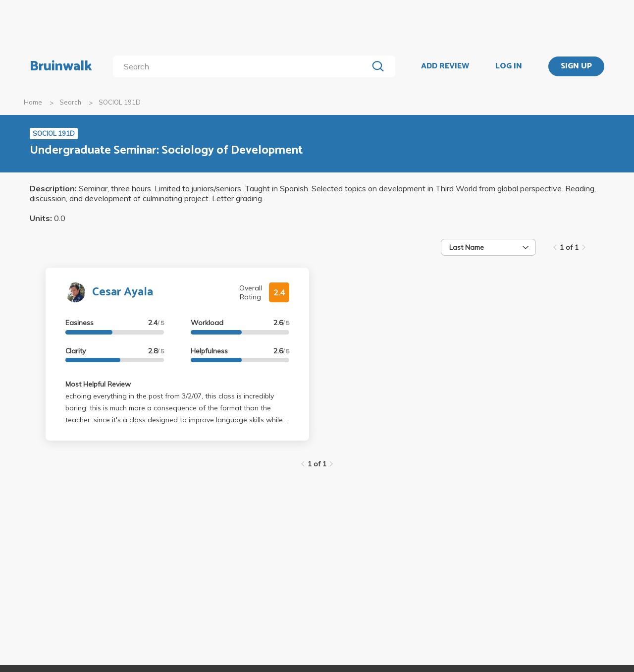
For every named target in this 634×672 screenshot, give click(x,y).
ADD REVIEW (445, 66)
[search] (242, 66)
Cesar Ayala (123, 292)
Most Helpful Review (98, 384)
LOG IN (509, 66)
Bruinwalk (61, 66)
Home (33, 102)
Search (70, 102)
